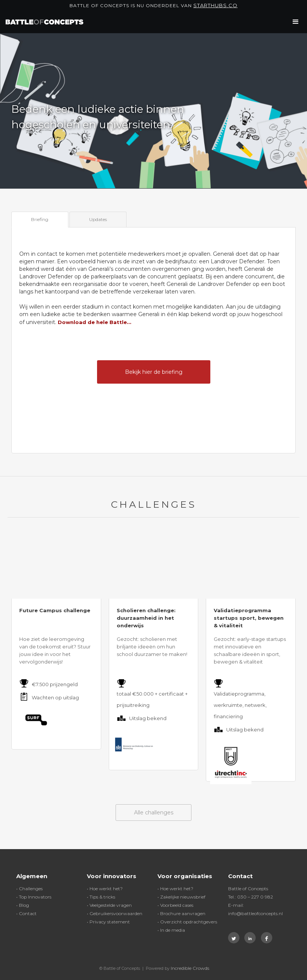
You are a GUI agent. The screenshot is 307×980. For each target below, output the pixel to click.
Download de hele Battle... (95, 322)
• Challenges (29, 889)
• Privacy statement (108, 922)
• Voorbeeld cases (175, 905)
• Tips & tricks (101, 897)
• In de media (171, 930)
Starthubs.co (215, 5)
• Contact (26, 913)
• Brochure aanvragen (181, 913)
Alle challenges (154, 813)
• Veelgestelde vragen (109, 905)
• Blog (23, 905)
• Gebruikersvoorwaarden (115, 913)
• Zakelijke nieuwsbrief (181, 897)
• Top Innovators (34, 897)
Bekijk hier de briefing (154, 372)
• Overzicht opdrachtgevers (187, 922)
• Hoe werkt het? (105, 889)
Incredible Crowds (190, 968)
